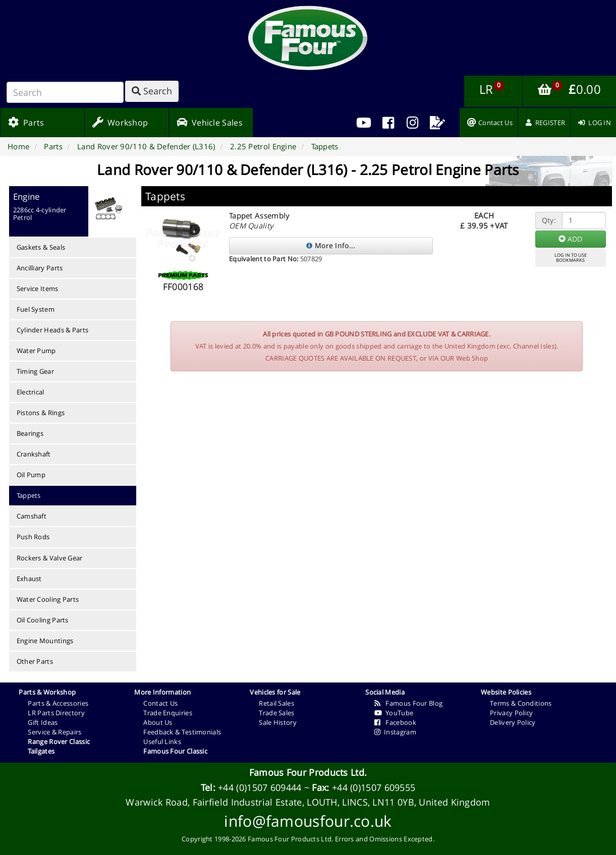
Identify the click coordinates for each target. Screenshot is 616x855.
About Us (158, 722)
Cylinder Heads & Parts (53, 330)
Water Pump (36, 351)
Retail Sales (276, 703)
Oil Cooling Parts (43, 620)
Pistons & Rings (41, 413)
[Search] (65, 92)
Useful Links (162, 742)
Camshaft (32, 516)
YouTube (394, 713)
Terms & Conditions (521, 703)
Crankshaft (34, 454)
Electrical (31, 392)
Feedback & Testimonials (182, 732)
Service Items (38, 289)
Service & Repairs (54, 732)
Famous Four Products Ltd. (308, 772)
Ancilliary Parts (40, 268)
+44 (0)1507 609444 (260, 787)
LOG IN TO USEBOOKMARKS (571, 258)
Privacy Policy (511, 713)
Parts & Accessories (58, 703)
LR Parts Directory (56, 713)
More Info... (331, 245)
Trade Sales (276, 713)
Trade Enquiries (168, 713)
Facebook (395, 722)
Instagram (395, 732)
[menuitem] (388, 123)
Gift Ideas (43, 722)
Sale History (278, 722)
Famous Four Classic (175, 751)
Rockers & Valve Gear (50, 558)
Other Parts (35, 661)
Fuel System (36, 309)
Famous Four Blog (408, 703)
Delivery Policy (513, 722)
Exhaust (29, 579)
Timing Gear (35, 371)
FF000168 (183, 287)
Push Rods (33, 537)
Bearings (30, 433)
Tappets (29, 495)
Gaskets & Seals (41, 247)
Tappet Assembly (260, 215)
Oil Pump (31, 475)
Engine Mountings (45, 641)
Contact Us (160, 703)
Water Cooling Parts (48, 599)
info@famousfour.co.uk (308, 821)
